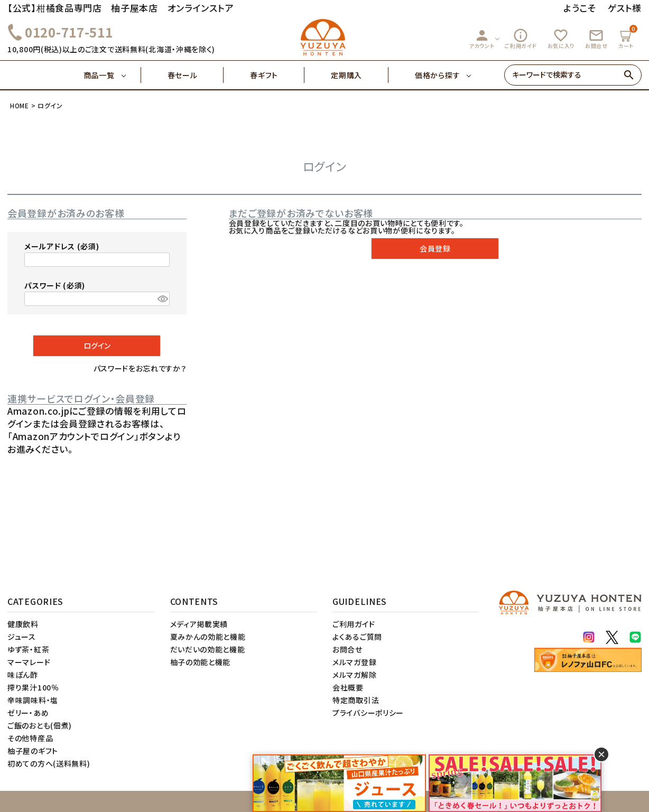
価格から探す (437, 75)
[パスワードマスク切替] (162, 299)
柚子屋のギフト (33, 751)
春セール (196, 75)
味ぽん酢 (23, 675)
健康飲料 (23, 624)
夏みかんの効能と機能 (208, 637)
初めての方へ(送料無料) (49, 763)
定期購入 (360, 75)
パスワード (55, 285)
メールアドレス (62, 246)
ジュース (22, 637)
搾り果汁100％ (33, 687)
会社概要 (348, 687)
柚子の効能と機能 (201, 662)
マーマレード (29, 662)
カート (627, 37)
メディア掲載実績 (199, 624)
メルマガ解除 (354, 675)
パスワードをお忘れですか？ (140, 368)
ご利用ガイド (521, 39)
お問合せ (596, 39)
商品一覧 (112, 75)
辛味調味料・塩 (33, 700)
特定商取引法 (356, 700)
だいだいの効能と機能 (208, 649)
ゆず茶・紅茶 (28, 649)
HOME (20, 105)
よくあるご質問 (357, 637)
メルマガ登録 (354, 662)
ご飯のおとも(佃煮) (40, 725)
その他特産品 (30, 738)
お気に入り (561, 39)
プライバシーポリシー (368, 713)
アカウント (482, 39)
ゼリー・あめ (28, 713)
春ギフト (277, 75)
